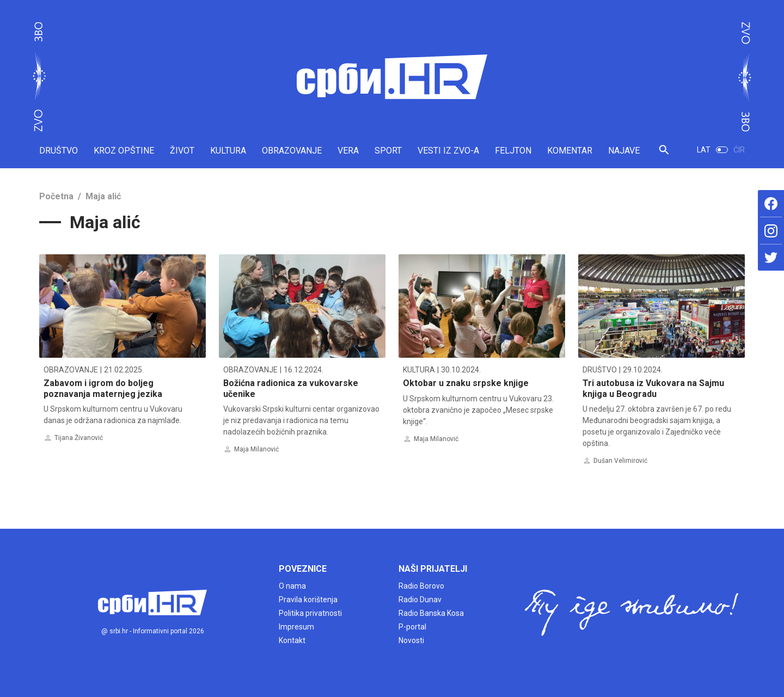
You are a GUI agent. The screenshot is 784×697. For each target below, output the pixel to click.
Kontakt (292, 640)
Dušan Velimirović (620, 461)
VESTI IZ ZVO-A (448, 151)
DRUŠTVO (59, 151)
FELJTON (513, 151)
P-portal (412, 627)
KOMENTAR (570, 151)
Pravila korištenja (308, 600)
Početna (56, 196)
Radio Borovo (421, 586)
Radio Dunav (420, 600)
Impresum (296, 627)
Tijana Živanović (79, 438)
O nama (292, 586)
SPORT (388, 151)
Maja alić (103, 196)
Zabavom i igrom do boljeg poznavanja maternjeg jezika (103, 388)
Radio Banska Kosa (431, 613)
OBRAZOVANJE (292, 151)
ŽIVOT (182, 151)
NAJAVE (624, 151)
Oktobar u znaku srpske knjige (466, 383)
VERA (348, 151)
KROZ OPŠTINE (124, 151)
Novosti (411, 640)
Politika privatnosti (310, 613)
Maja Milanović (256, 449)
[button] (664, 154)
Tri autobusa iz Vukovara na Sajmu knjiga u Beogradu (653, 388)
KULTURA (228, 151)
